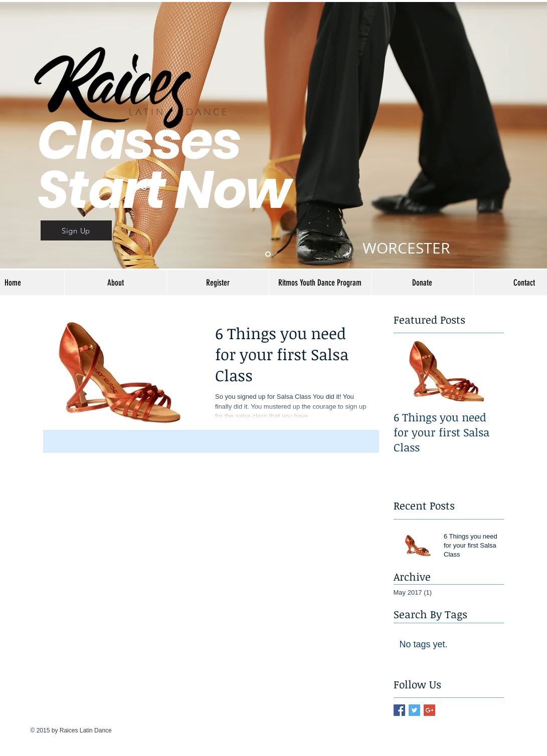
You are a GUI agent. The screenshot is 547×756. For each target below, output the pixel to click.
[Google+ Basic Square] (429, 710)
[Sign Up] (76, 230)
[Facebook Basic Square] (399, 710)
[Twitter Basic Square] (414, 710)
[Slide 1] (268, 254)
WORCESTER (406, 248)
